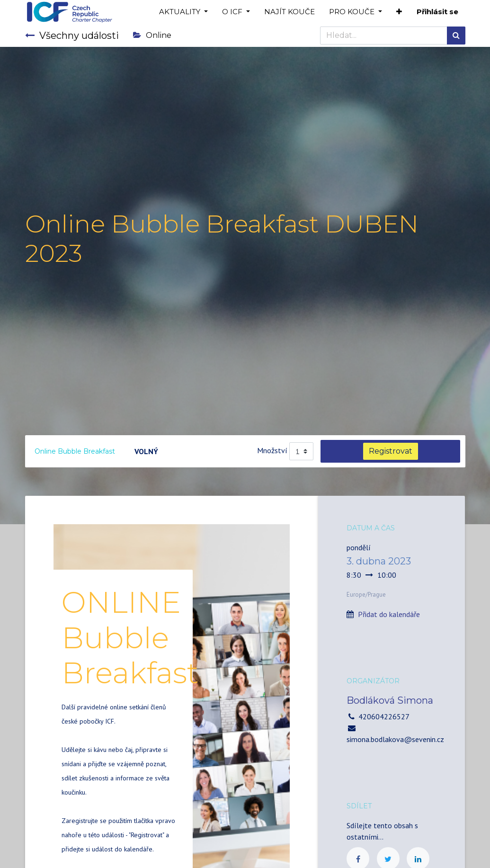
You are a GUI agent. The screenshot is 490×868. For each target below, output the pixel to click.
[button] (399, 12)
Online (152, 35)
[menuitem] (290, 12)
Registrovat (391, 451)
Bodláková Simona (390, 700)
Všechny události (72, 36)
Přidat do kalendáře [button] (389, 614)
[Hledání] (456, 36)
